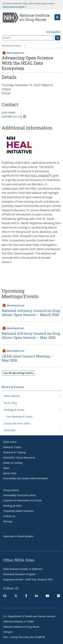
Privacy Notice (11, 490)
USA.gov (8, 632)
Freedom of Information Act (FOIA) (22, 500)
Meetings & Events (11, 45)
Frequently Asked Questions (19, 511)
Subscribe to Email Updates (18, 536)
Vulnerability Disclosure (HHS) (19, 495)
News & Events (13, 387)
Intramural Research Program (19, 574)
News (6, 468)
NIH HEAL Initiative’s (38, 176)
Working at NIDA (12, 506)
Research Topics (12, 447)
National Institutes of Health (19, 621)
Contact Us (9, 516)
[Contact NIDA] (5, 596)
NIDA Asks (9, 430)
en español (53, 32)
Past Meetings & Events (19, 417)
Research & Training (14, 452)
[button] (57, 17)
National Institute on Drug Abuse (21, 627)
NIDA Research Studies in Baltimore (23, 569)
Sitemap (8, 521)
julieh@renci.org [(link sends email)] (14, 116)
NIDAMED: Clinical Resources (19, 458)
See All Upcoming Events (18, 373)
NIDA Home (10, 442)
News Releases (12, 396)
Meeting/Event (16, 53)
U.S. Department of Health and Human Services (29, 616)
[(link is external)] (16, 596)
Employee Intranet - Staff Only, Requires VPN (28, 579)
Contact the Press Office (17, 423)
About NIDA (10, 473)
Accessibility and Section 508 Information (26, 478)
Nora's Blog (10, 403)
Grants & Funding (13, 463)
